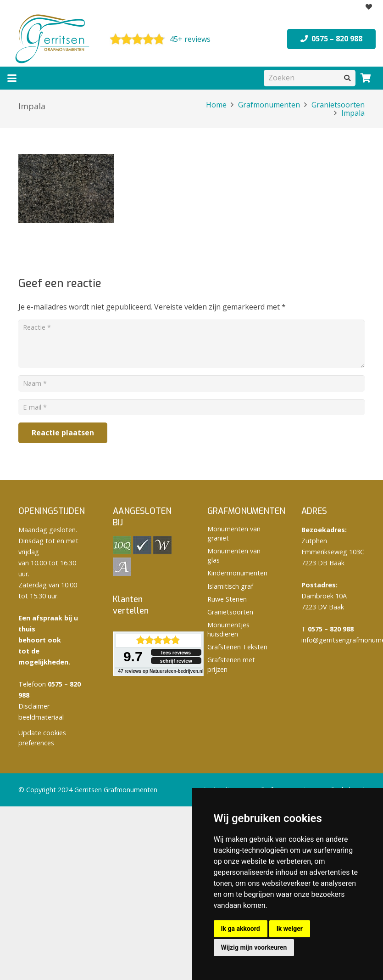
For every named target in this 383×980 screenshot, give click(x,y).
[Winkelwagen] (366, 78)
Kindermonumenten (237, 573)
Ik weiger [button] (290, 929)
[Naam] (191, 383)
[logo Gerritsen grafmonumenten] (53, 39)
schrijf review (176, 661)
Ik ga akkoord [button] (241, 929)
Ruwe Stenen (227, 599)
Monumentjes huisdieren (228, 629)
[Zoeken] (310, 78)
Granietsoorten (230, 612)
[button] (12, 78)
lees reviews (176, 653)
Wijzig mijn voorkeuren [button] (254, 947)
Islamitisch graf (230, 586)
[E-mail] (191, 407)
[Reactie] (191, 344)
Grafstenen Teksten (237, 647)
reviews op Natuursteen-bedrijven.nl (161, 671)
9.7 (133, 656)
